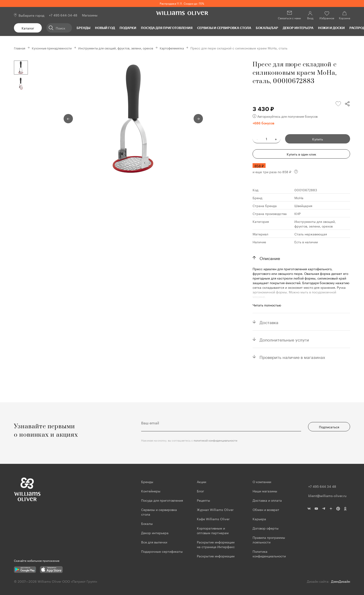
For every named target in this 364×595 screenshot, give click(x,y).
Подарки (128, 28)
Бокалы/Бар (267, 28)
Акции (201, 481)
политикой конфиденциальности (215, 440)
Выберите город (31, 15)
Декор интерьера (298, 28)
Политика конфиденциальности (269, 553)
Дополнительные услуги (284, 339)
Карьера (259, 519)
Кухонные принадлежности (54, 48)
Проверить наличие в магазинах (292, 357)
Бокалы (147, 523)
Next (198, 119)
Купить (318, 139)
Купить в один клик (301, 154)
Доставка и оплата (267, 500)
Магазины (90, 15)
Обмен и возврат (266, 509)
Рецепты (203, 500)
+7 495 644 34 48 (322, 486)
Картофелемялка (182, 48)
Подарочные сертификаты (162, 551)
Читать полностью (267, 305)
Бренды (83, 28)
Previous (68, 119)
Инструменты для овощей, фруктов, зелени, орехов (122, 48)
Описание (270, 258)
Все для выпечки (154, 542)
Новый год (105, 28)
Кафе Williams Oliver (213, 519)
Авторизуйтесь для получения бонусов (285, 116)
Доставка (269, 322)
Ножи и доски (331, 28)
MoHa (299, 198)
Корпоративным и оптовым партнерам (213, 530)
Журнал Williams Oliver (215, 509)
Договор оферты (266, 528)
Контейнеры (151, 491)
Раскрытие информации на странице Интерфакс (216, 544)
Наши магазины (265, 491)
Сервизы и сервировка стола (224, 28)
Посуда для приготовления (167, 28)
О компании (262, 481)
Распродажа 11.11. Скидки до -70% (182, 3)
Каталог (28, 28)
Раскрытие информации (216, 556)
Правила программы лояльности (269, 540)
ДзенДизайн (341, 581)
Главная (20, 48)
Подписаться (329, 427)
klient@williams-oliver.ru (327, 495)
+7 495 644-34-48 (63, 15)
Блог (200, 491)
